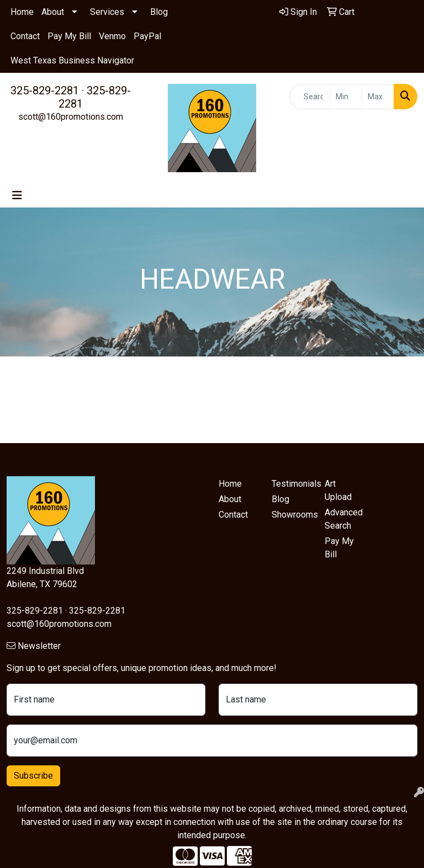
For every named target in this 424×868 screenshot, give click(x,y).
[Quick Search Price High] (378, 97)
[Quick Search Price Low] (346, 97)
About (53, 12)
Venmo (112, 36)
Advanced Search (344, 519)
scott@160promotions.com (71, 117)
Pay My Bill (69, 36)
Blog (159, 12)
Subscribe (33, 776)
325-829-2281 (45, 90)
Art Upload (338, 490)
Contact (25, 36)
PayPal (147, 36)
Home (22, 12)
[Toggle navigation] (17, 195)
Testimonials (291, 484)
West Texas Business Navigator (72, 60)
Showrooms (291, 515)
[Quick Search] (310, 97)
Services (107, 12)
